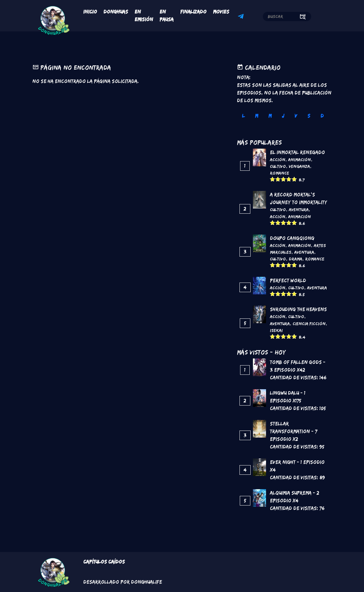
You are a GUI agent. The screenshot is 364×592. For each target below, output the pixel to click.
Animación (299, 160)
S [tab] (309, 116)
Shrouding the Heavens (298, 309)
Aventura (299, 210)
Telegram (242, 17)
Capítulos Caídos (104, 562)
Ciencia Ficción (309, 324)
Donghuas (116, 12)
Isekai (276, 330)
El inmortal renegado (297, 152)
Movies (221, 12)
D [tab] (322, 116)
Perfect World (288, 280)
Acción (278, 160)
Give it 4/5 (289, 179)
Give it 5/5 (294, 179)
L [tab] (243, 116)
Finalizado (193, 12)
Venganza (299, 166)
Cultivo (278, 166)
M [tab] (256, 116)
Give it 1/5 (273, 179)
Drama (295, 259)
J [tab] (283, 116)
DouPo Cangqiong (292, 238)
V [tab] (296, 116)
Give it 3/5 (283, 179)
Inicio (90, 12)
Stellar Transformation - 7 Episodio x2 (294, 431)
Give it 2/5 (278, 179)
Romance (279, 173)
